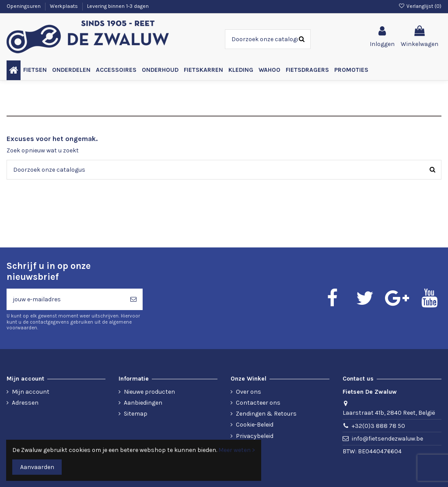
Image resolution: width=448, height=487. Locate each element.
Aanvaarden (37, 467)
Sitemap (136, 414)
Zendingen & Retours (266, 414)
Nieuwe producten (149, 392)
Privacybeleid (255, 436)
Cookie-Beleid (255, 425)
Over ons (248, 392)
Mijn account (31, 392)
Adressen (25, 403)
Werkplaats (65, 6)
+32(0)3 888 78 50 (378, 426)
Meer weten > (237, 450)
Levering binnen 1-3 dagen (118, 6)
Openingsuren (24, 6)
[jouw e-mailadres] (65, 299)
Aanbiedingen (143, 403)
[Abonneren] (133, 299)
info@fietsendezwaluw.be (387, 439)
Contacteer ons (258, 403)
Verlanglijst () (420, 6)
